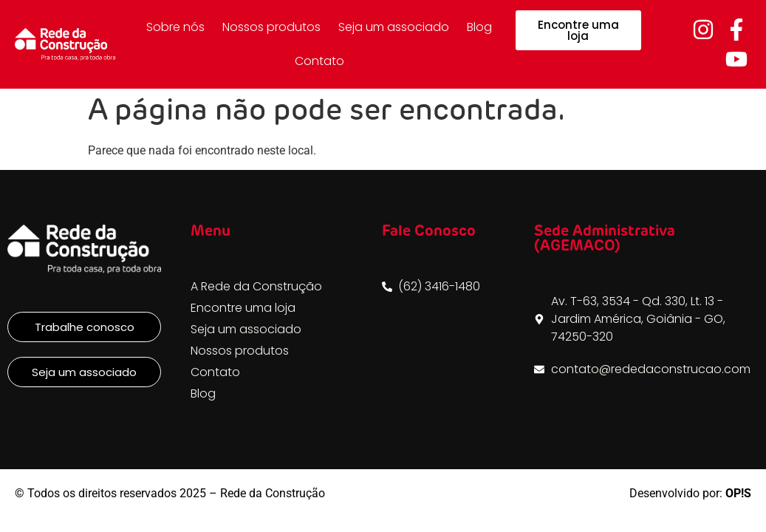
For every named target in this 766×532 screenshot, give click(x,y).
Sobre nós (175, 27)
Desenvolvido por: (690, 493)
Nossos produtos (271, 27)
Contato (319, 61)
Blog (479, 27)
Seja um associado (394, 27)
